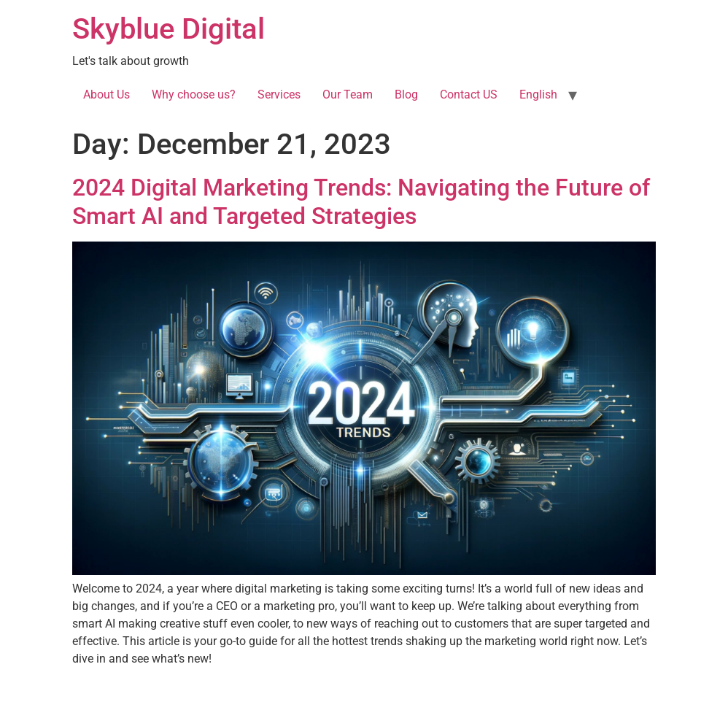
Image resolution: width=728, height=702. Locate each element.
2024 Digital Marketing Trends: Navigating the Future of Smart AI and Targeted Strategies (361, 201)
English (538, 94)
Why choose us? (194, 94)
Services (279, 94)
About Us (107, 94)
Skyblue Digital (169, 29)
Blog (406, 94)
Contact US (469, 94)
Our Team (348, 94)
